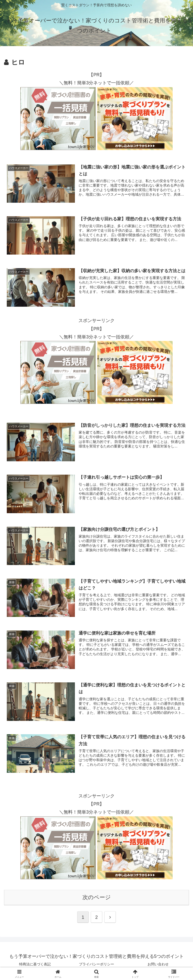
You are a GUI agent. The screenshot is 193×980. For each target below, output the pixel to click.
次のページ (97, 897)
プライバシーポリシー (96, 964)
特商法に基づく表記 (35, 964)
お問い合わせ (158, 964)
